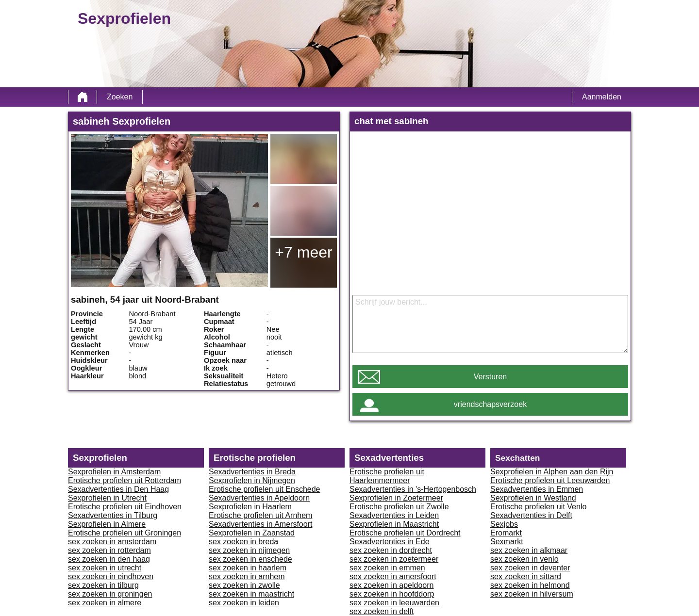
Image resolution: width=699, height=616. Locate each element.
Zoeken (120, 97)
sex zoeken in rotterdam (109, 550)
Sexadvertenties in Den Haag (118, 489)
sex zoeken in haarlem (248, 568)
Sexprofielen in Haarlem (250, 507)
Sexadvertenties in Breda (252, 472)
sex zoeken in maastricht (251, 594)
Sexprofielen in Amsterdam (114, 472)
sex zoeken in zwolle (244, 585)
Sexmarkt (507, 542)
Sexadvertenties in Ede (390, 542)
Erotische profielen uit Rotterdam (125, 480)
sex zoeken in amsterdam (112, 542)
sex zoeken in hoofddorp (392, 594)
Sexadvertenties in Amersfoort (260, 524)
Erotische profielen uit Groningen (125, 533)
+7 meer (303, 252)
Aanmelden (602, 97)
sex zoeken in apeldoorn (391, 585)
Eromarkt (506, 533)
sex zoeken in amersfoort (393, 576)
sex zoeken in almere (105, 603)
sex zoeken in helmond (530, 585)
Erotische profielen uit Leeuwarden (550, 480)
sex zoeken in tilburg (103, 585)
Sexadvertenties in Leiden (394, 515)
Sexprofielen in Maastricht (394, 524)
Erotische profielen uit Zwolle (399, 507)
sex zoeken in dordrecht (391, 550)
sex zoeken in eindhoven (111, 576)
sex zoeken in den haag (109, 559)
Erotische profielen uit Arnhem (260, 515)
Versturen (490, 377)
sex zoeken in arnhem (247, 576)
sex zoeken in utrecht (105, 568)
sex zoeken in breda (243, 542)
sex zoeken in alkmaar (529, 550)
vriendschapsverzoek (490, 404)
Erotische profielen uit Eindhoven (125, 507)
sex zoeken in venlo (524, 559)
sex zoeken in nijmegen (249, 550)
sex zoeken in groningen (110, 594)
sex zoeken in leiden (244, 603)
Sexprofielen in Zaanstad (252, 533)
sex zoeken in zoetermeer (394, 559)
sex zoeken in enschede (250, 559)
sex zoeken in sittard (526, 576)
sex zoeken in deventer (530, 568)
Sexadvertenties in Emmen (537, 489)
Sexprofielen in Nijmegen (252, 480)
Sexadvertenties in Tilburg (113, 515)
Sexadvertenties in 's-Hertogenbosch (413, 489)
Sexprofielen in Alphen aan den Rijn (552, 472)
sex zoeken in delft (382, 611)
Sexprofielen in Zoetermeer (396, 498)
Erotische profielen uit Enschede (264, 489)
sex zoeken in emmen (387, 568)
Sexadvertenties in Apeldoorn (259, 498)
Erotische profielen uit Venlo (538, 507)
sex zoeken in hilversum (532, 594)
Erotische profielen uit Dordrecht (405, 533)
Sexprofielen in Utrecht (107, 498)
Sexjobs (504, 524)
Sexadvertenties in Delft (531, 515)
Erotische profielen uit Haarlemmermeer (387, 476)
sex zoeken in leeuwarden (394, 603)
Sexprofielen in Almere (107, 524)
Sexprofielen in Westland (533, 498)
